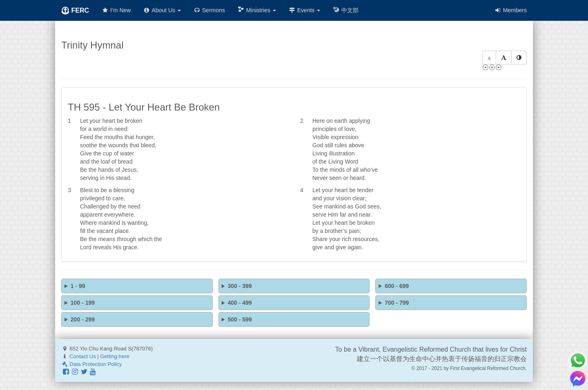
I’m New (116, 10)
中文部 (345, 10)
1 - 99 (78, 286)
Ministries (257, 10)
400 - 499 (239, 303)
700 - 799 (397, 303)
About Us (162, 10)
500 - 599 (239, 319)
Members (510, 10)
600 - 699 (397, 286)
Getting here (115, 356)
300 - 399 (239, 286)
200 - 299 (83, 319)
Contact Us (82, 356)
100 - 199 (83, 303)
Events (304, 10)
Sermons (209, 10)
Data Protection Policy (91, 364)
